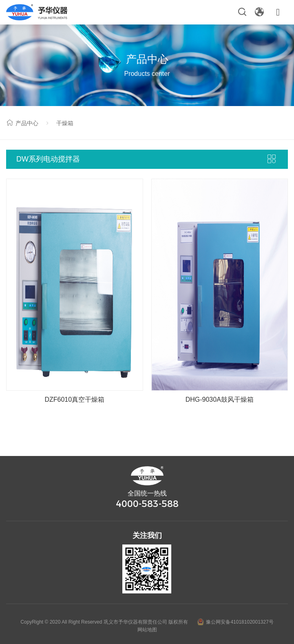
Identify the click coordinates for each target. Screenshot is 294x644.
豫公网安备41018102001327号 (235, 622)
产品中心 (22, 123)
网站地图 (147, 630)
